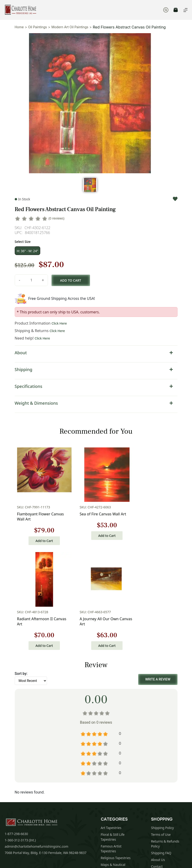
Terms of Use (161, 713)
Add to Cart (33, 524)
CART (176, 10)
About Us (158, 738)
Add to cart (71, 280)
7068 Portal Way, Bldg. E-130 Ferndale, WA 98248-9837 (46, 731)
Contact (157, 745)
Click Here (59, 323)
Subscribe (161, 800)
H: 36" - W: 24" (27, 251)
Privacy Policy (117, 816)
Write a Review (158, 558)
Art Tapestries (111, 706)
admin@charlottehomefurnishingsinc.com (36, 725)
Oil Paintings (37, 27)
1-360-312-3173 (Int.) (20, 718)
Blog (154, 752)
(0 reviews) (57, 218)
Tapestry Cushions (114, 766)
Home (19, 27)
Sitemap (157, 758)
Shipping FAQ (161, 731)
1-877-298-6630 (16, 712)
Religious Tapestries (116, 736)
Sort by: (21, 552)
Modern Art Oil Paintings (70, 27)
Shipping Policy (163, 706)
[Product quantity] (31, 280)
